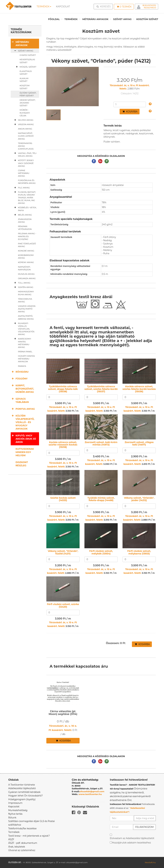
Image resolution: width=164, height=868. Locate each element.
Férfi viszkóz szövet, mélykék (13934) (101, 552)
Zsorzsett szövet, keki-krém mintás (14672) (101, 443)
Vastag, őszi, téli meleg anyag (25, 154)
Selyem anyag (23, 120)
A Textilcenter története (22, 785)
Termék (124, 7)
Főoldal (54, 19)
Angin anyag (25, 129)
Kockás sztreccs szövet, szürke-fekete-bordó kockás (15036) (139, 389)
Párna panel (25, 352)
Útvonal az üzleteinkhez (22, 850)
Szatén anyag (23, 287)
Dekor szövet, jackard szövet (28, 103)
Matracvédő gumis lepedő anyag (26, 136)
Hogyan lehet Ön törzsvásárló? (26, 796)
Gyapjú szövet (28, 55)
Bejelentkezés (149, 5)
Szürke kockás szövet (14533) (63, 499)
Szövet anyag (122, 19)
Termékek (44, 7)
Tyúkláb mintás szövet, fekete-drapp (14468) (101, 499)
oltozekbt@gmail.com (92, 791)
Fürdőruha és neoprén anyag (27, 182)
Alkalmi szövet (24, 80)
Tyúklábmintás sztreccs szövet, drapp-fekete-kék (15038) (63, 389)
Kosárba (130, 112)
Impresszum (15, 803)
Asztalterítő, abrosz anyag (26, 317)
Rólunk (12, 818)
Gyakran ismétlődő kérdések (24, 792)
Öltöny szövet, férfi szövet (28, 94)
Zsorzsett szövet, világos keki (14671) (139, 443)
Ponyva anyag (23, 409)
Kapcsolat (14, 807)
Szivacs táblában (20, 400)
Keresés (104, 6)
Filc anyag (21, 188)
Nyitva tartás (15, 814)
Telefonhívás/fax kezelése (22, 828)
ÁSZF (11, 839)
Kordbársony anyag (26, 256)
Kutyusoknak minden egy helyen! (25, 452)
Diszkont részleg (22, 464)
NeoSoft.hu (150, 862)
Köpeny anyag (26, 262)
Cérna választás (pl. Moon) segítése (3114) (63, 713)
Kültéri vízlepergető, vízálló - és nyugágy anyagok (23, 422)
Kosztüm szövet (147, 19)
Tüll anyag (22, 283)
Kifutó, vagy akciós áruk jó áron (23, 439)
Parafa (22, 366)
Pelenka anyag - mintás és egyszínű (27, 236)
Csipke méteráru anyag (24, 173)
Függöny (19, 379)
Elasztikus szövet (26, 73)
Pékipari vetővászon (25, 228)
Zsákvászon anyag (25, 221)
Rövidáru (20, 372)
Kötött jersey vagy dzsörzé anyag (23, 163)
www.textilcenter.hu (90, 794)
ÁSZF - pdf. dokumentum (23, 843)
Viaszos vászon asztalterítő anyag (27, 309)
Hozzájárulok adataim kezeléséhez (132, 843)
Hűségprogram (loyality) (22, 799)
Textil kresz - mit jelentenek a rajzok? (29, 836)
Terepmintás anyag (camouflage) (26, 146)
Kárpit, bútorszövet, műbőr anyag (22, 389)
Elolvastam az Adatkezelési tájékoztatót (132, 838)
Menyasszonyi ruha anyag (26, 293)
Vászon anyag (23, 124)
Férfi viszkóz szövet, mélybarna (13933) (139, 552)
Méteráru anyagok (95, 19)
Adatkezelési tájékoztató (22, 788)
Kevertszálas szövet (27, 61)
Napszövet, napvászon (24, 268)
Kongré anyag (26, 251)
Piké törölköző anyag (27, 245)
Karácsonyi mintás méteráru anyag (22, 343)
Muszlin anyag (26, 274)
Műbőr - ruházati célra (25, 113)
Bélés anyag (23, 215)
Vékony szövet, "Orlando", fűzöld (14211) (63, 552)
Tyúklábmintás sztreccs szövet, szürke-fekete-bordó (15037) (101, 389)
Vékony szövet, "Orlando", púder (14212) (139, 499)
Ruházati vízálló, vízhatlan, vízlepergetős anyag (24, 329)
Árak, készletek (17, 847)
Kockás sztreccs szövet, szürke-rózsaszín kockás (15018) (63, 445)
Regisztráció (150, 8)
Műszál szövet (26, 67)
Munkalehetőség (18, 810)
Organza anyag (27, 278)
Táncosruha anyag (25, 300)
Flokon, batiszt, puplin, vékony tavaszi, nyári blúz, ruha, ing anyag (24, 198)
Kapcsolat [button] (63, 7)
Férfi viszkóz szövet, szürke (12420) (63, 605)
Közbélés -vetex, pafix (25, 209)
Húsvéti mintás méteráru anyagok (26, 359)
